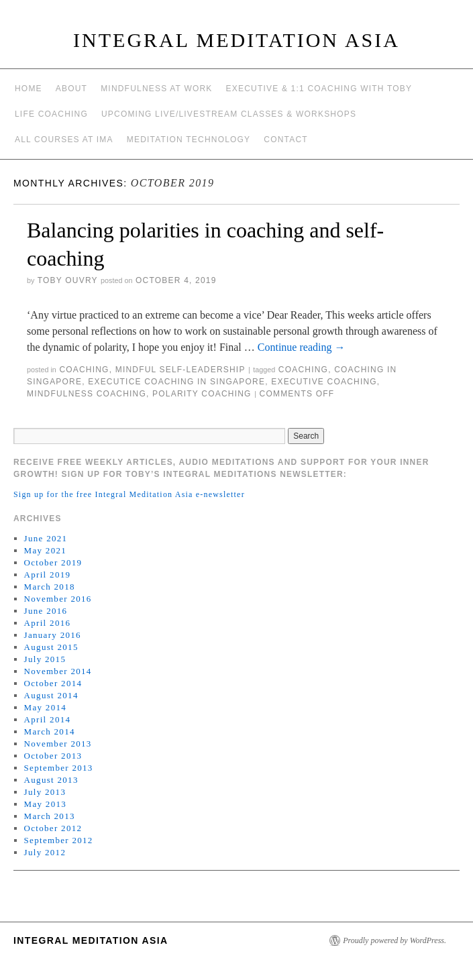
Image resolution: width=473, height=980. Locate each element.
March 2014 (50, 731)
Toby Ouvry (68, 280)
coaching (84, 370)
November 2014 (58, 671)
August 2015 (51, 647)
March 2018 (50, 587)
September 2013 (59, 768)
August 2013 (51, 780)
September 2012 (59, 840)
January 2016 (53, 635)
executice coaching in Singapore (176, 382)
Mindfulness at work (156, 89)
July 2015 (45, 659)
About (71, 89)
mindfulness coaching (87, 394)
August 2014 (51, 695)
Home (29, 89)
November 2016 (58, 599)
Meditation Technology (189, 140)
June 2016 (46, 611)
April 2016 (48, 623)
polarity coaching (202, 394)
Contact (286, 140)
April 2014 (48, 719)
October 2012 (53, 828)
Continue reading (302, 347)
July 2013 (45, 792)
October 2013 (53, 756)
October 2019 (53, 562)
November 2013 (58, 744)
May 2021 (45, 550)
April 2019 (48, 575)
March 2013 (50, 816)
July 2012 (45, 852)
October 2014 (53, 683)
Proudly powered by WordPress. (395, 940)
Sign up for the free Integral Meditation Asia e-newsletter (129, 494)
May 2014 (45, 707)
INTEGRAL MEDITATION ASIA (236, 40)
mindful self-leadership (180, 370)
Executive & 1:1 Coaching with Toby (319, 89)
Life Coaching (51, 114)
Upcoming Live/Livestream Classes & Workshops (229, 114)
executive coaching (324, 382)
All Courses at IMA (64, 140)
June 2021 (46, 538)
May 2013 (45, 804)
